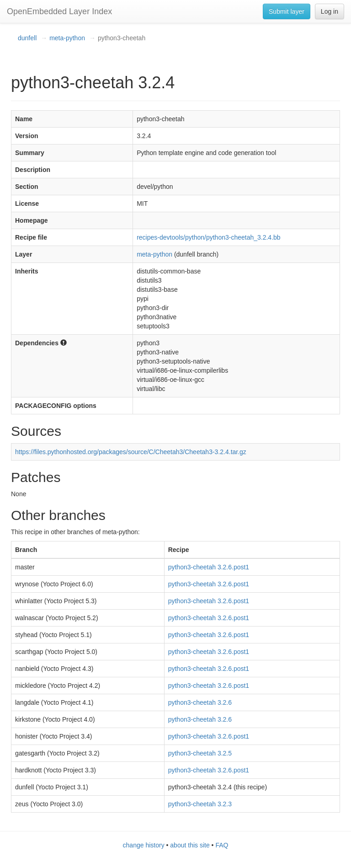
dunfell (27, 38)
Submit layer (287, 11)
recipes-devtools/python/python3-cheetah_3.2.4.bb (208, 237)
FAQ (222, 845)
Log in (330, 11)
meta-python (67, 38)
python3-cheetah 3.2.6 (200, 702)
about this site (190, 845)
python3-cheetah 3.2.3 (200, 804)
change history (144, 845)
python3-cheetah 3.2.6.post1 (209, 567)
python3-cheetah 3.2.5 (200, 753)
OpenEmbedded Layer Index (59, 11)
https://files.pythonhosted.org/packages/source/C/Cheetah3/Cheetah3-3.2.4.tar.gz (131, 452)
